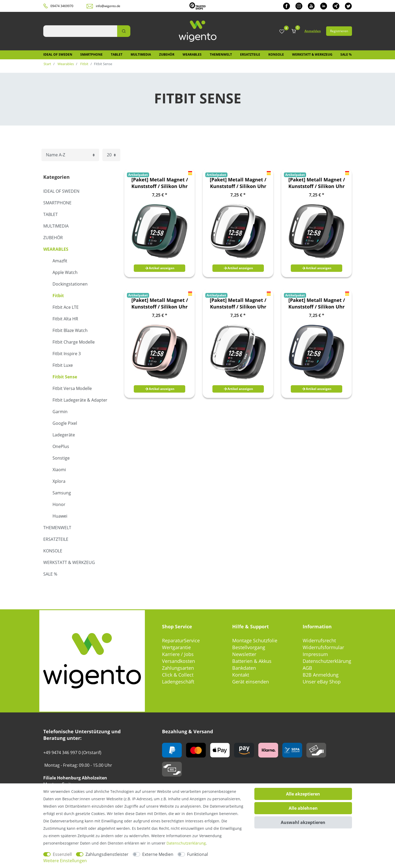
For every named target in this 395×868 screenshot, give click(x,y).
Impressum (315, 654)
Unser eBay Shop (322, 682)
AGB (307, 668)
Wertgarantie (176, 647)
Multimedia (141, 54)
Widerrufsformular (323, 647)
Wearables (192, 54)
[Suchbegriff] (80, 31)
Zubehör (167, 54)
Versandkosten (179, 661)
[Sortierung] (70, 155)
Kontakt (241, 675)
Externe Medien (158, 854)
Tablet (117, 54)
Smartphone (91, 54)
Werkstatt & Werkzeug (312, 54)
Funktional (197, 854)
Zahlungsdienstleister (107, 854)
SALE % (346, 54)
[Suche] (124, 31)
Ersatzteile (250, 54)
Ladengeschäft (178, 682)
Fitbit (84, 64)
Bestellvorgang (249, 647)
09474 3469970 (62, 6)
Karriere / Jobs (178, 654)
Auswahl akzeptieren (303, 822)
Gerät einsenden (251, 682)
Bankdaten (244, 668)
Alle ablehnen (303, 808)
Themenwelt (221, 54)
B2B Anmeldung (321, 675)
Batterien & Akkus (252, 661)
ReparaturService (181, 640)
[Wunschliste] (282, 32)
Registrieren (339, 31)
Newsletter (244, 654)
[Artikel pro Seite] (111, 155)
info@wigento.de (108, 6)
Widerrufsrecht (319, 640)
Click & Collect (178, 675)
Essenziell (62, 854)
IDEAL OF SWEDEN (58, 54)
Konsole (276, 54)
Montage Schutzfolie (255, 640)
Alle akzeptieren (303, 794)
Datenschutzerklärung (327, 661)
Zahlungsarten (178, 668)
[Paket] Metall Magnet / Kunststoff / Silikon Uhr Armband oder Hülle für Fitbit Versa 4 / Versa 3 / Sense (160, 183)
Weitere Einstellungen (65, 861)
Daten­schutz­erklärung (186, 843)
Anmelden (313, 31)
